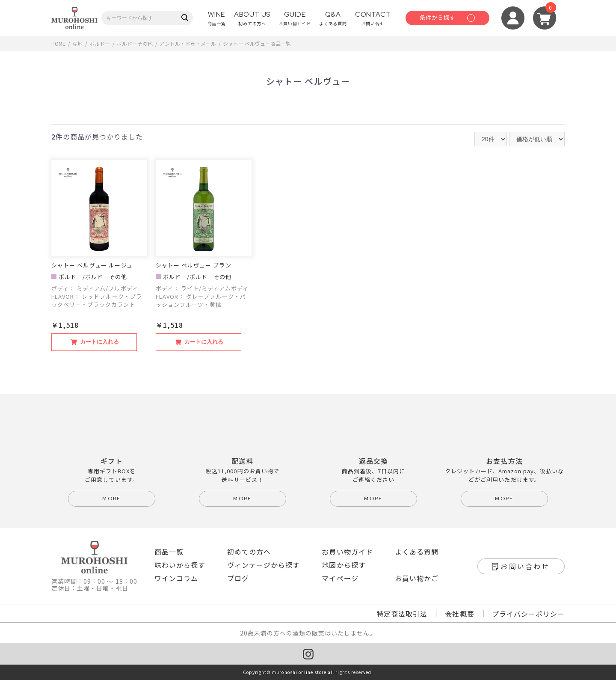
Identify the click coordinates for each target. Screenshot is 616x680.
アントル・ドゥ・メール (188, 43)
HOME (58, 43)
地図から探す (344, 565)
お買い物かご (417, 578)
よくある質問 (417, 552)
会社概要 (459, 614)
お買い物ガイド (347, 552)
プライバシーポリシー (528, 614)
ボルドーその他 (135, 43)
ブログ (238, 578)
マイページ (340, 578)
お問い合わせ (525, 566)
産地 (77, 43)
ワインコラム (176, 578)
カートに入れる (99, 342)
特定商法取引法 (402, 614)
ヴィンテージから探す (264, 565)
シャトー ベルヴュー (247, 43)
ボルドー (100, 43)
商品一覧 (169, 552)
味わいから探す (180, 565)
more (112, 499)
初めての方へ (249, 552)
